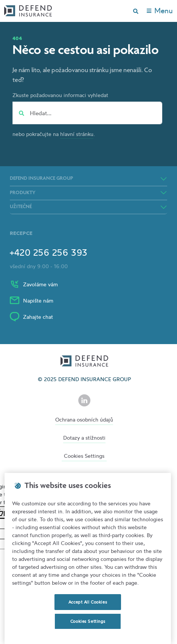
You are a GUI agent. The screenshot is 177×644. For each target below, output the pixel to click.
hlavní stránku (77, 134)
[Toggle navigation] (160, 11)
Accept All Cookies (88, 602)
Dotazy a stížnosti (84, 438)
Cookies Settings (84, 456)
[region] (88, 558)
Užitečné (21, 207)
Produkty (23, 193)
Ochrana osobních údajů (84, 419)
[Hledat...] (94, 113)
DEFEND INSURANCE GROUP (41, 179)
